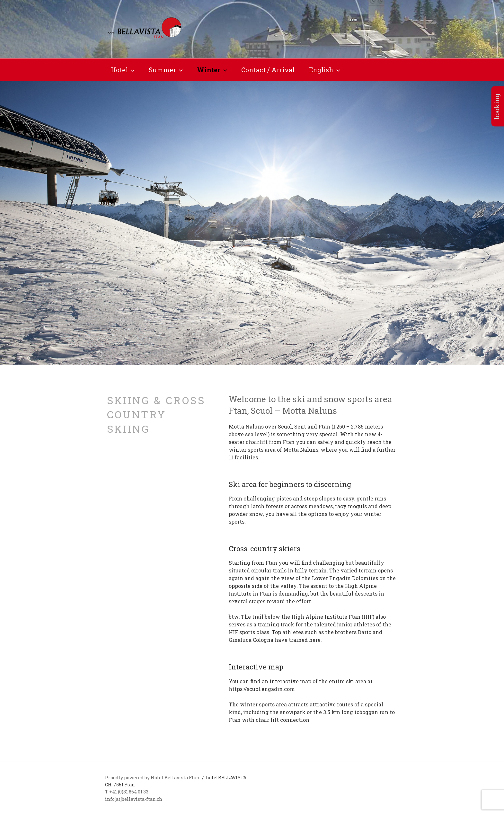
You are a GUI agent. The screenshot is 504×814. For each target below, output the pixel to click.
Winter (213, 70)
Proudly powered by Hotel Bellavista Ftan (153, 778)
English (325, 70)
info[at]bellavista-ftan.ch (134, 799)
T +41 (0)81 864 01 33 (127, 792)
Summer (166, 70)
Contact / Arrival (268, 70)
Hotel (123, 70)
